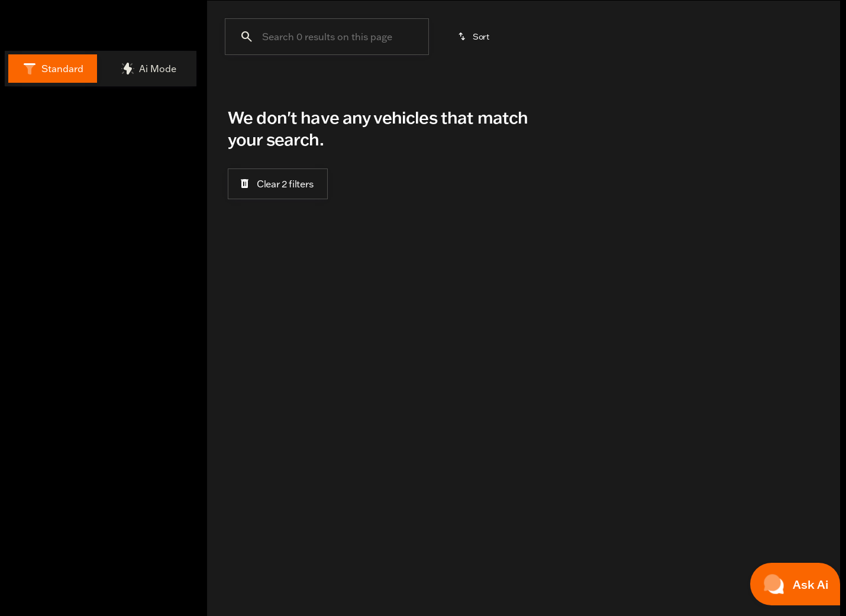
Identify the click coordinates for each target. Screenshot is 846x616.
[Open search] (712, 38)
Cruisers (372, 89)
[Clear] (153, 287)
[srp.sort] (474, 149)
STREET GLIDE (684, 89)
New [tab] (39, 129)
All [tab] (101, 129)
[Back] (163, 163)
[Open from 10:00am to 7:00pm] (198, 8)
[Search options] (71, 385)
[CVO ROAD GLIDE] (128, 187)
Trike (602, 89)
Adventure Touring (268, 89)
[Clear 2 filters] (278, 296)
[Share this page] (101, 524)
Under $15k (530, 89)
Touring (452, 89)
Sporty (771, 89)
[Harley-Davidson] (47, 187)
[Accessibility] (98, 8)
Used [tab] (162, 129)
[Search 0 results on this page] (327, 149)
